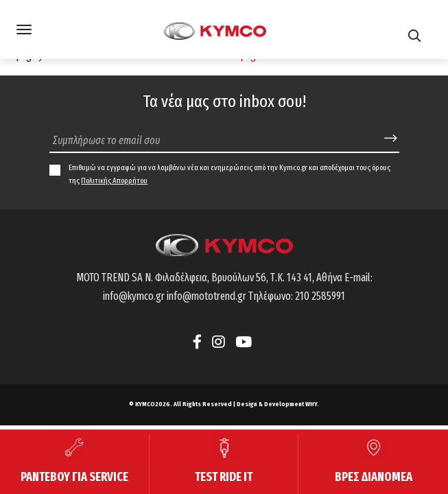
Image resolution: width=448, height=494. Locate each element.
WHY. (312, 404)
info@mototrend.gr (207, 296)
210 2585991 (320, 296)
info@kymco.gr (134, 296)
